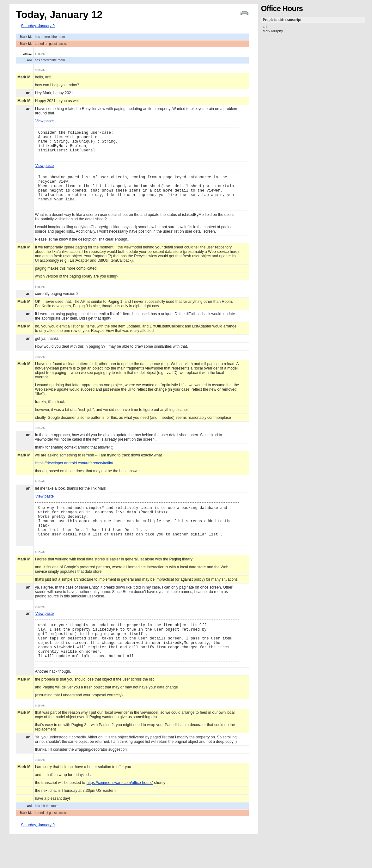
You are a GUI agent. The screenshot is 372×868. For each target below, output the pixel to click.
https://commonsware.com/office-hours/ (120, 807)
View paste (45, 121)
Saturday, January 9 (38, 26)
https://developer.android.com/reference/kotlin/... (76, 474)
